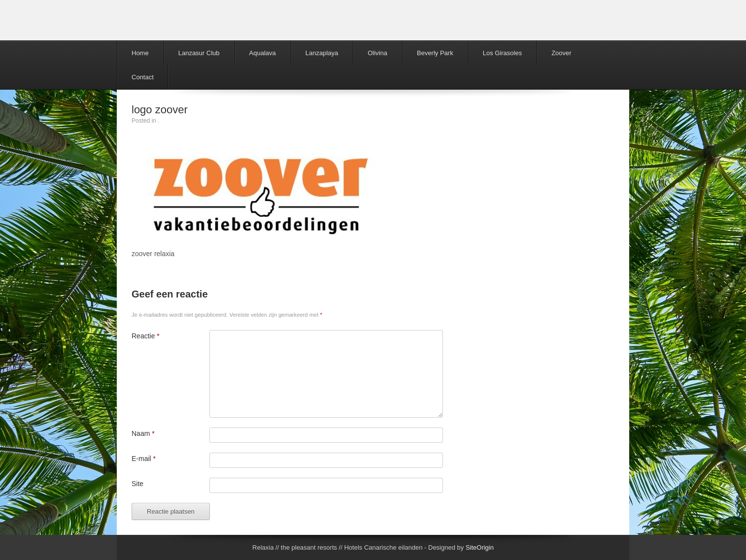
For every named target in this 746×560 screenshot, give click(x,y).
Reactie (146, 336)
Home (140, 53)
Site (137, 484)
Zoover (561, 53)
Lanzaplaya (322, 53)
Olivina (377, 53)
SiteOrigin (480, 547)
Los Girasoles (502, 53)
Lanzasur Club (199, 53)
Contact (143, 77)
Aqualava (263, 53)
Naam (143, 433)
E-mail (144, 459)
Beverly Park (435, 53)
